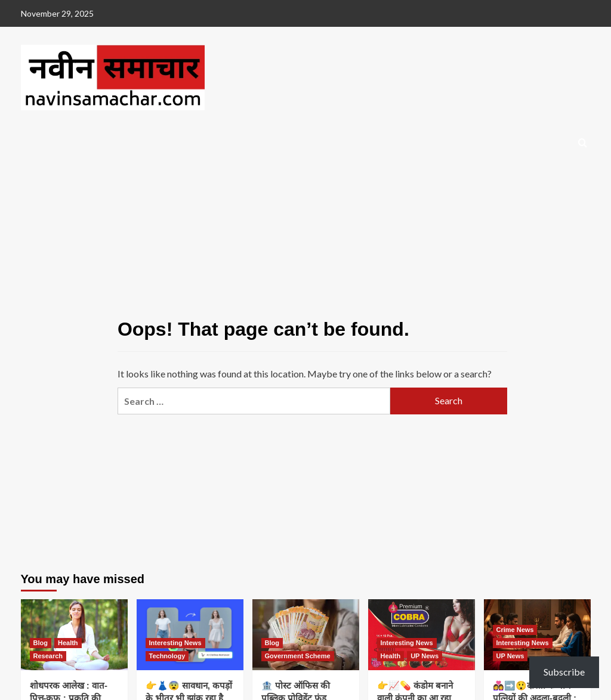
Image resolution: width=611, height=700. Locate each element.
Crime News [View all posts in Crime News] (515, 630)
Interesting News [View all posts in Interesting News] (175, 643)
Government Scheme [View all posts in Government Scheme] (298, 656)
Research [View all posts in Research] (48, 656)
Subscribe (564, 672)
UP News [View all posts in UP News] (425, 656)
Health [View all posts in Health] (68, 643)
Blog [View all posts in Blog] (41, 643)
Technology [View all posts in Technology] (167, 656)
